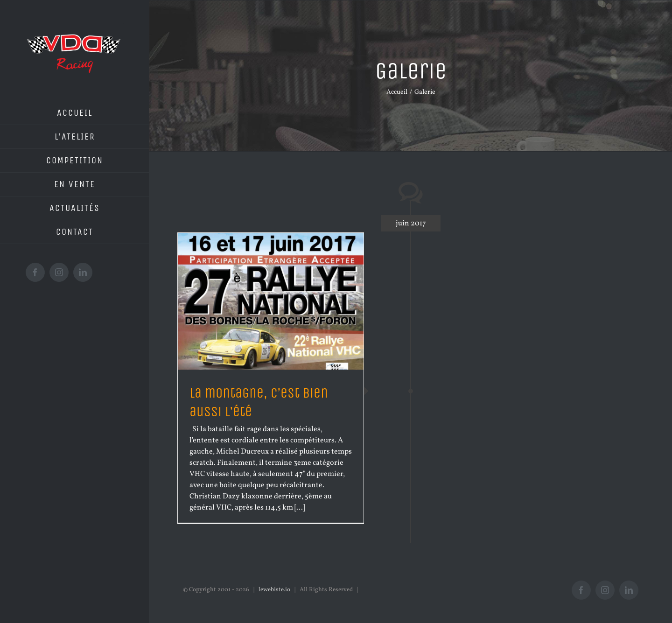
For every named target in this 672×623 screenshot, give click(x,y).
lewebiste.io (274, 590)
